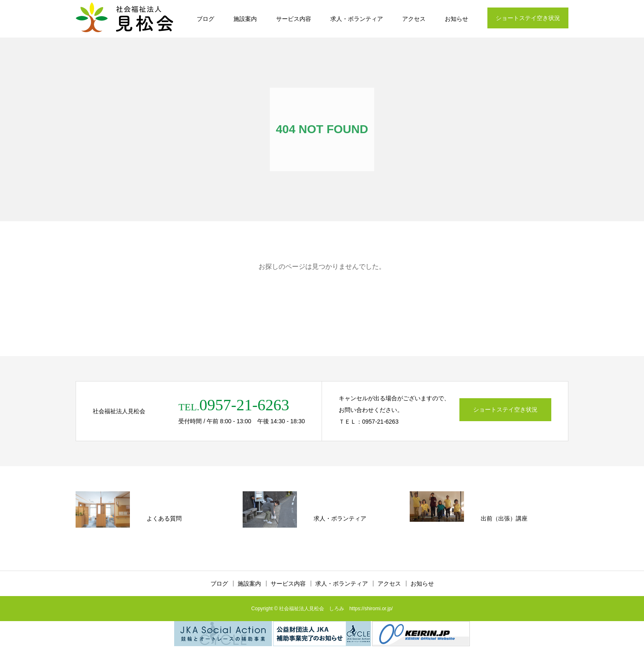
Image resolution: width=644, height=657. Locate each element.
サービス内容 (294, 19)
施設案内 (245, 19)
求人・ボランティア (357, 19)
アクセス (414, 19)
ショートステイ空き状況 (528, 18)
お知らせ (456, 19)
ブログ (205, 19)
